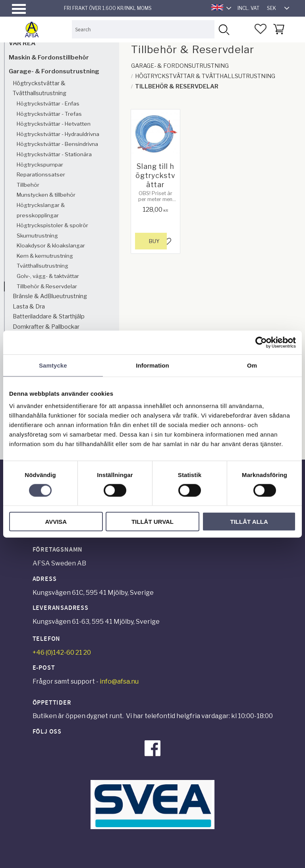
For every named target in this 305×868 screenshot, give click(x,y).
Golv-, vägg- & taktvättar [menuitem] (48, 276)
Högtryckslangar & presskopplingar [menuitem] (41, 210)
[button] (19, 9)
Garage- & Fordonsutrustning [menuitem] (54, 71)
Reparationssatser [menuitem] (41, 174)
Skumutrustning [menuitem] (37, 236)
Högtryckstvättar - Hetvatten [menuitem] (54, 124)
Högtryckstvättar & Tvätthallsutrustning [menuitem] (40, 88)
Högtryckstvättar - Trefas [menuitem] (49, 114)
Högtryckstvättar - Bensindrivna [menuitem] (57, 144)
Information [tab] (152, 365)
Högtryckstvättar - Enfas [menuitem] (48, 103)
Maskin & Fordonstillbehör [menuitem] (49, 57)
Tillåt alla (249, 522)
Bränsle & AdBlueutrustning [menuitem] (50, 296)
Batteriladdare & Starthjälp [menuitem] (49, 316)
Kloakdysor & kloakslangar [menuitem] (51, 245)
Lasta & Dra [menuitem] (29, 307)
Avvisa (56, 522)
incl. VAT (248, 8)
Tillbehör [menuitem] (28, 185)
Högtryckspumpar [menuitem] (40, 165)
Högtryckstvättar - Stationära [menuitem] (54, 154)
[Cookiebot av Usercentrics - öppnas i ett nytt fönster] (261, 342)
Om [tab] (252, 365)
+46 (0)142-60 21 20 (62, 652)
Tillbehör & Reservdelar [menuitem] (47, 286)
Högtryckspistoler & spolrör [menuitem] (52, 225)
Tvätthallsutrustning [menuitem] (42, 266)
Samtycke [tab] (53, 365)
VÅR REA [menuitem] (22, 43)
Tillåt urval (152, 522)
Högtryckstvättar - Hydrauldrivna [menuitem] (58, 134)
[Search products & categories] (143, 29)
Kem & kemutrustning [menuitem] (45, 256)
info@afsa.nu (119, 681)
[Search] (223, 29)
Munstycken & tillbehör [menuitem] (46, 195)
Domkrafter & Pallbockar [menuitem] (46, 327)
